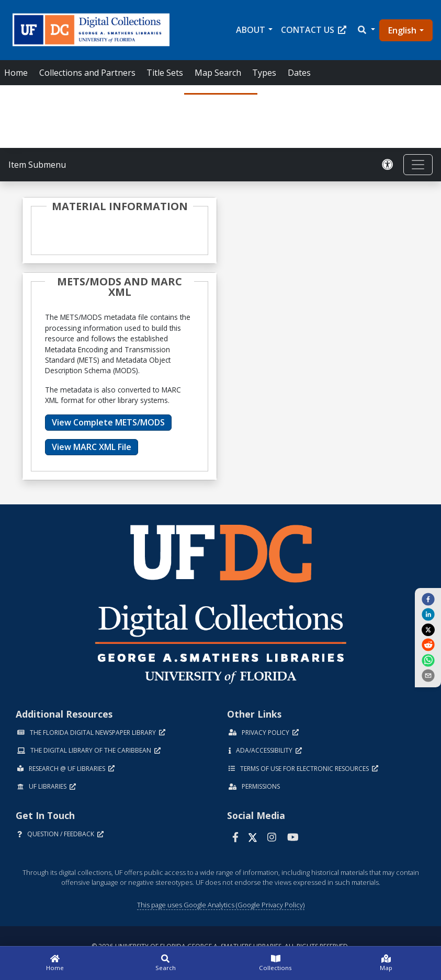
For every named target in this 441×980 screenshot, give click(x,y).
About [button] (251, 30)
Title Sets (165, 73)
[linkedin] (428, 614)
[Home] (55, 963)
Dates (299, 73)
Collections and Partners (87, 73)
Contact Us (314, 30)
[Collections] (276, 963)
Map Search (218, 73)
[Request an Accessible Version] (388, 165)
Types (264, 73)
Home (16, 73)
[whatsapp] (428, 660)
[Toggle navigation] (418, 165)
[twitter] (428, 629)
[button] (366, 30)
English (402, 30)
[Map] (386, 963)
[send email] (428, 675)
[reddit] (428, 644)
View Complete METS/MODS (108, 422)
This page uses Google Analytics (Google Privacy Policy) (221, 905)
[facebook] (428, 599)
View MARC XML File (92, 447)
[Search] (166, 963)
